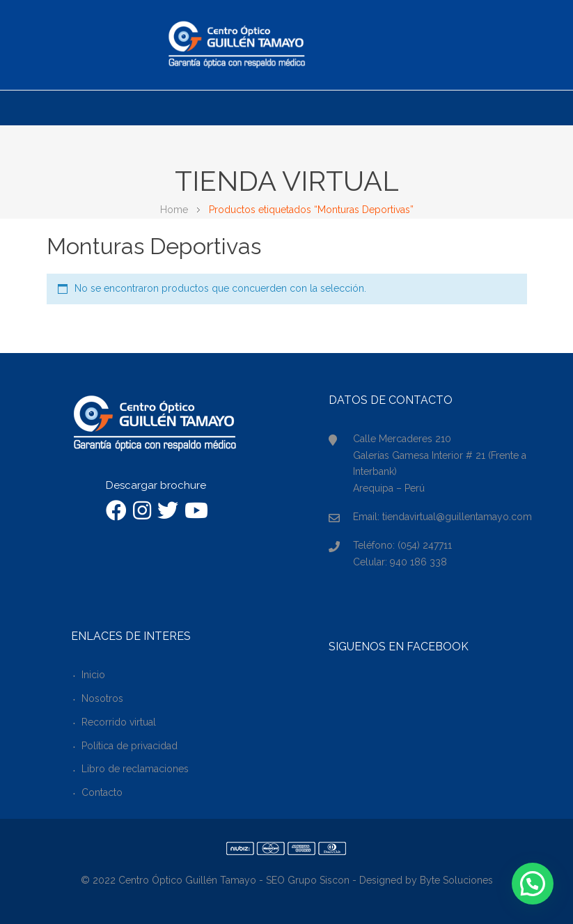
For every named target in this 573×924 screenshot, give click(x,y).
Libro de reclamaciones (135, 769)
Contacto (102, 792)
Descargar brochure (156, 485)
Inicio (93, 675)
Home (174, 210)
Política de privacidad (129, 746)
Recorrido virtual (119, 722)
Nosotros (102, 698)
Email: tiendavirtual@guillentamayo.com (442, 517)
